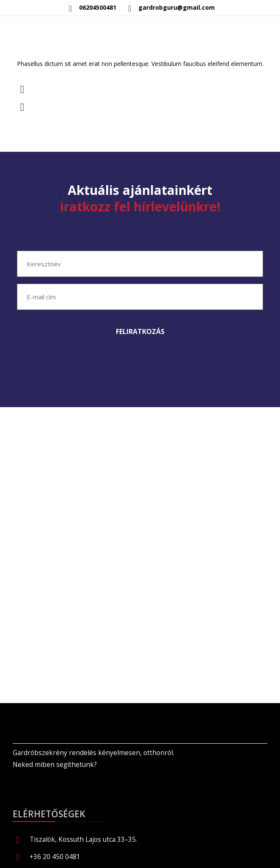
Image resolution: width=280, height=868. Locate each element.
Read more (54, 140)
